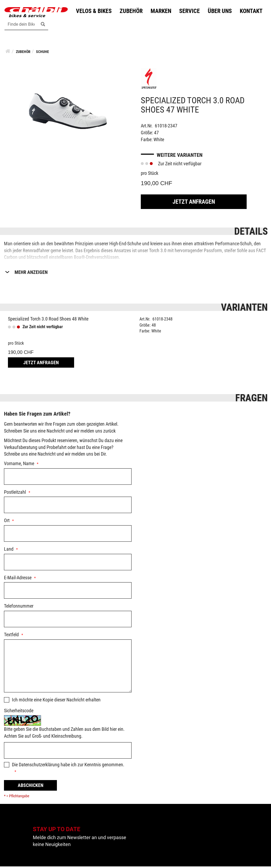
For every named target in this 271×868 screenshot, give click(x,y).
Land (9, 551)
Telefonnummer (19, 608)
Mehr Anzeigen (31, 274)
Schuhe (42, 54)
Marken (94, 25)
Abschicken (31, 787)
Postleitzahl (15, 494)
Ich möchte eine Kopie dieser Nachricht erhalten (56, 701)
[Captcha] (68, 752)
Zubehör (64, 25)
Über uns (153, 25)
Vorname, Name (19, 465)
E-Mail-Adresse (18, 579)
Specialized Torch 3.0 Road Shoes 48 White (48, 320)
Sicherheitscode (19, 712)
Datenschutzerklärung (39, 766)
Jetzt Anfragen (194, 203)
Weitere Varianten (180, 157)
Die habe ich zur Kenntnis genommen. (68, 766)
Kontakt (184, 25)
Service (123, 25)
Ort (7, 522)
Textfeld (11, 636)
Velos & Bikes (27, 25)
